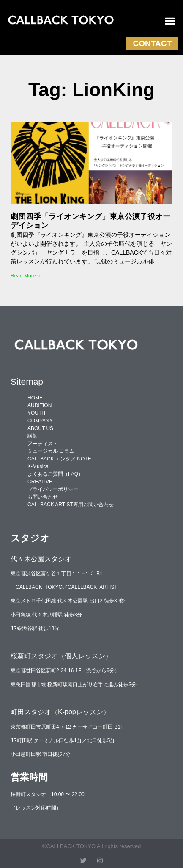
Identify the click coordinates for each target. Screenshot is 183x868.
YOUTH (36, 413)
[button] (170, 21)
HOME (35, 398)
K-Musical (39, 466)
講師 (33, 436)
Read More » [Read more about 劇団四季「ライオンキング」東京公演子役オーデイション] (25, 276)
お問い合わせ (43, 497)
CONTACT (152, 43)
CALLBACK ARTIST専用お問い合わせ (71, 505)
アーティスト (43, 444)
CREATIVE (40, 482)
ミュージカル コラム (51, 451)
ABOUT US (40, 428)
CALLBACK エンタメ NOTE (59, 459)
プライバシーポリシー (53, 489)
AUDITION (40, 405)
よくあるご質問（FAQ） (55, 474)
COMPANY (40, 421)
